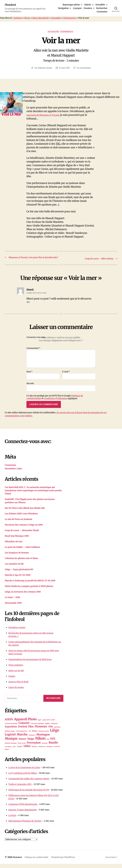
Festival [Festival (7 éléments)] (23, 731)
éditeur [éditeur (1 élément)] (7, 754)
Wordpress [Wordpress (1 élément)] (50, 751)
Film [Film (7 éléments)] (31, 731)
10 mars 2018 (64, 69)
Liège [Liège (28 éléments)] (55, 734)
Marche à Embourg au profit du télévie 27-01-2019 (30, 585)
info (19, 473)
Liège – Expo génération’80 (19, 573)
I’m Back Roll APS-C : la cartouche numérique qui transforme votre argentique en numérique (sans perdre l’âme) (33, 494)
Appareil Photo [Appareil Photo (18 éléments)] (25, 723)
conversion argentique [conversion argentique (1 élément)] (37, 728)
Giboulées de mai (14, 546)
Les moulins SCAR (14, 568)
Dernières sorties (17, 631)
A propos (77, 8)
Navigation (63, 8)
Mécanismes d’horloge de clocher (25, 825)
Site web (30, 388)
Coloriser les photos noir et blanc (22, 562)
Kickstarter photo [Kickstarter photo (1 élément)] (44, 735)
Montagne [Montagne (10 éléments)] (43, 739)
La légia (12, 819)
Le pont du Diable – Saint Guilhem (22, 551)
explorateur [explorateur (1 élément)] (54, 728)
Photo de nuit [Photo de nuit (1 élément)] (22, 747)
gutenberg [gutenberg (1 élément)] (57, 731)
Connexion (102, 12)
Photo (27, 18)
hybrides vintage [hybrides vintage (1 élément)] (10, 735)
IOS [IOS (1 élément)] (30, 735)
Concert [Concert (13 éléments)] (24, 727)
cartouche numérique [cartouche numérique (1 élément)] (11, 728)
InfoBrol (18, 18)
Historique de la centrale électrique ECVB (29, 794)
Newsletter (10, 473)
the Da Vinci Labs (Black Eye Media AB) (25, 512)
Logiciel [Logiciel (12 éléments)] (10, 739)
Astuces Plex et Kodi (18, 686)
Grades (12, 680)
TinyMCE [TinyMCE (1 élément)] (20, 751)
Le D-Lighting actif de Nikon (23, 777)
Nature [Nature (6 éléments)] (22, 743)
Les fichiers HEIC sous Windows (21, 518)
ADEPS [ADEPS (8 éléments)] (9, 724)
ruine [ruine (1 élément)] (14, 751)
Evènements (70, 18)
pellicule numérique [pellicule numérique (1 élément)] (11, 747)
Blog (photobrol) (41, 18)
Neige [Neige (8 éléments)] (31, 743)
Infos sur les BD (16, 675)
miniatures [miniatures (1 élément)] (32, 739)
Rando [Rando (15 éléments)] (53, 747)
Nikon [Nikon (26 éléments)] (40, 743)
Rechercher (102, 8)
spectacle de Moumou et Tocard (45, 115)
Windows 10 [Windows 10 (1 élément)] (42, 751)
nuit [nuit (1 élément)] (48, 743)
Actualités (100, 5)
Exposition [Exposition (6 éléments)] (11, 731)
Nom (29, 376)
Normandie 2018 (13, 607)
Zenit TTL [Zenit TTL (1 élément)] (57, 751)
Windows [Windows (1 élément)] (34, 751)
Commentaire (33, 352)
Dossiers (88, 8)
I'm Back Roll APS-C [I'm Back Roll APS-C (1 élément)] (22, 735)
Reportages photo (71, 5)
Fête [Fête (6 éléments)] (51, 731)
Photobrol (11, 5)
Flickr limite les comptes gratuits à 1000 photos (29, 590)
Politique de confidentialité (39, 861)
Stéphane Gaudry (44, 69)
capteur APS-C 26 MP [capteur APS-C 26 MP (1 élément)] (49, 724)
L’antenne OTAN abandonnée (23, 808)
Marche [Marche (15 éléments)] (22, 739)
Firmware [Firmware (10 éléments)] (41, 731)
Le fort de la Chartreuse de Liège (24, 772)
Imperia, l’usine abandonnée (23, 814)
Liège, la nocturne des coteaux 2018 (23, 596)
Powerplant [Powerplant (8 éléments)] (34, 747)
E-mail (66, 376)
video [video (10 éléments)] (27, 750)
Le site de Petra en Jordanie (19, 523)
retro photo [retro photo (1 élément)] (8, 751)
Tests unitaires (16, 669)
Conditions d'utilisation (56, 403)
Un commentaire (84, 69)
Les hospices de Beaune (17, 557)
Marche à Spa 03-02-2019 (18, 579)
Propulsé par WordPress (67, 861)
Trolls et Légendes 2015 (20, 788)
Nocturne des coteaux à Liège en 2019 (24, 529)
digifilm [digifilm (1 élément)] (47, 728)
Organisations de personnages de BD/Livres (30, 663)
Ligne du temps (16, 691)
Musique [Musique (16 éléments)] (11, 743)
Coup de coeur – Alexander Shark (22, 534)
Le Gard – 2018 (12, 601)
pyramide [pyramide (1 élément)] (45, 747)
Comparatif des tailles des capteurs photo (29, 783)
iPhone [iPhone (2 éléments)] (35, 735)
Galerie (88, 5)
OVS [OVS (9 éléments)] (53, 743)
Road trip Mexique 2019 (17, 540)
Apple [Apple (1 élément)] (39, 724)
